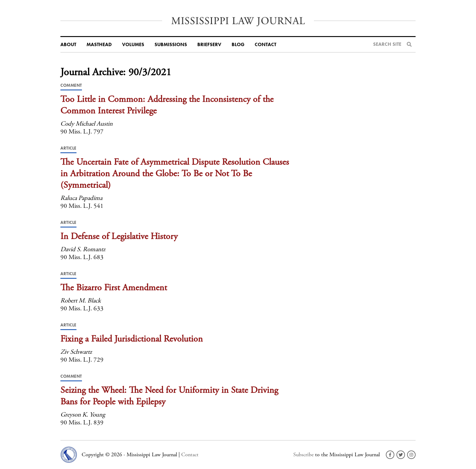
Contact (265, 45)
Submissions (171, 45)
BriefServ (209, 45)
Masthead (99, 45)
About (68, 45)
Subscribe (303, 455)
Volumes (133, 45)
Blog (238, 45)
